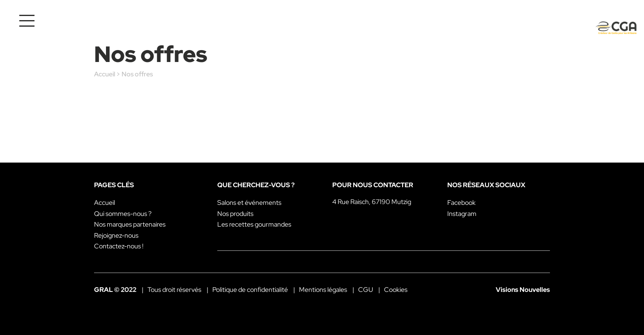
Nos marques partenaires (130, 224)
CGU (366, 290)
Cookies (396, 290)
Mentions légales (323, 290)
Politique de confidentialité (250, 290)
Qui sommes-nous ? (123, 214)
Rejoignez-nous (116, 235)
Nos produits (235, 214)
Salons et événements (249, 203)
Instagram (462, 214)
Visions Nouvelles (523, 290)
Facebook (461, 203)
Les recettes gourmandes (254, 224)
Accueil (105, 74)
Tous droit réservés (174, 290)
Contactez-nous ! (119, 246)
